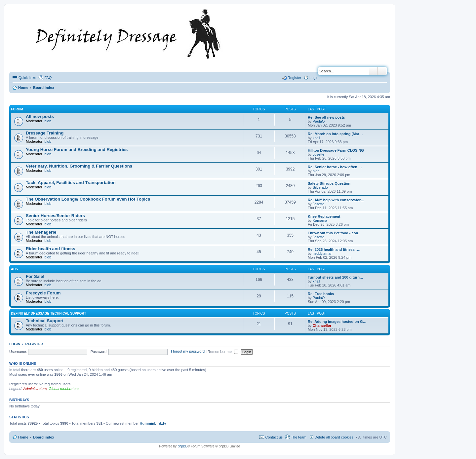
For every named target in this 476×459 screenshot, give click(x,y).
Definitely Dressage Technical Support (49, 313)
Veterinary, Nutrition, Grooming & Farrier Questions (79, 166)
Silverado (320, 187)
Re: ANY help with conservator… (336, 200)
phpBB (182, 446)
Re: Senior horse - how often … (335, 167)
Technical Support (45, 321)
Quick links (27, 78)
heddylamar (322, 253)
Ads (14, 269)
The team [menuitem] (298, 437)
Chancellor (322, 325)
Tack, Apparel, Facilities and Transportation (71, 183)
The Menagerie (41, 232)
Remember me (223, 352)
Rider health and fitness (51, 249)
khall (317, 138)
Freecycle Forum (43, 293)
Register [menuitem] (294, 78)
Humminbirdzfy (153, 423)
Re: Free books (321, 294)
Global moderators (64, 389)
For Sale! (35, 276)
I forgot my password (188, 352)
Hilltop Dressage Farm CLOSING (336, 150)
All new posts (40, 116)
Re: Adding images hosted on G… (337, 322)
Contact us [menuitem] (274, 437)
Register (34, 344)
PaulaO (319, 121)
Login (15, 344)
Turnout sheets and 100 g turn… (336, 277)
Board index (44, 437)
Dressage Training (45, 133)
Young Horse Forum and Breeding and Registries (77, 150)
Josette (318, 154)
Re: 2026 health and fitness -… (334, 249)
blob (48, 121)
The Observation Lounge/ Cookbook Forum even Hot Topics (88, 199)
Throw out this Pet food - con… (335, 233)
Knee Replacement (324, 216)
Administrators (35, 389)
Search (373, 71)
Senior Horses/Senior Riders (55, 216)
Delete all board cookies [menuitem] (334, 437)
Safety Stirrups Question (329, 183)
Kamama (320, 220)
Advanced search (382, 71)
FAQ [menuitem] (48, 78)
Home (23, 437)
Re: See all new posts (326, 117)
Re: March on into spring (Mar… (335, 134)
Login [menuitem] (314, 78)
